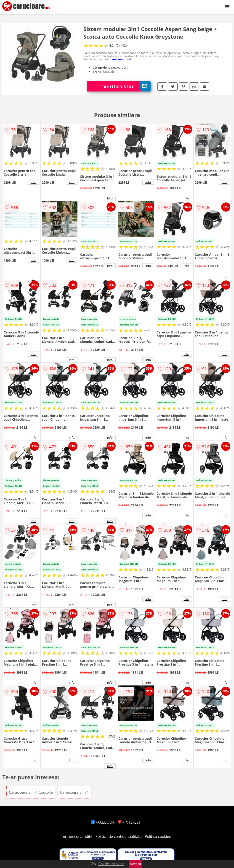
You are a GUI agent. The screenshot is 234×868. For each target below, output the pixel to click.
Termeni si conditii (77, 836)
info (33, 182)
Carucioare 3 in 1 (74, 792)
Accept (136, 864)
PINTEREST (129, 822)
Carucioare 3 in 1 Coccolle (31, 792)
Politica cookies (158, 836)
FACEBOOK (103, 822)
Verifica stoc (127, 86)
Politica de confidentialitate (119, 836)
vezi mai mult (122, 59)
